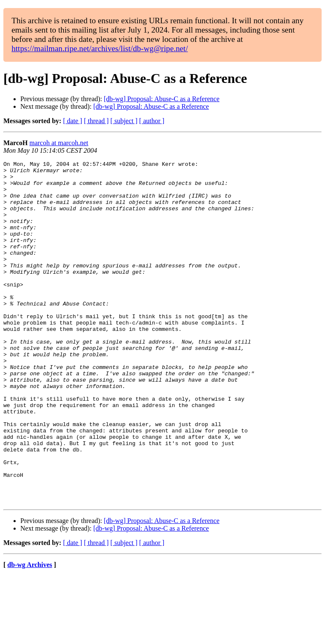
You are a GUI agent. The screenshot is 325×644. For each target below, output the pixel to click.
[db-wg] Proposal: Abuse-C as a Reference (161, 99)
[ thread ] (96, 121)
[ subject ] (124, 121)
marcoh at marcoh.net (59, 143)
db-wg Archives (30, 633)
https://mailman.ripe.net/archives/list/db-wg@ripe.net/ (100, 48)
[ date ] (73, 121)
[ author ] (152, 121)
